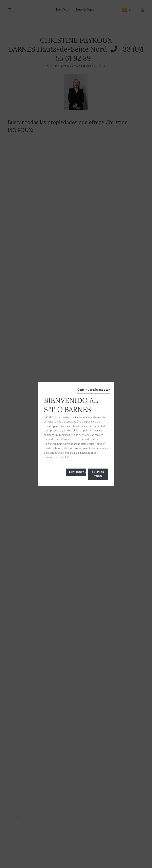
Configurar (77, 472)
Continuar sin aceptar (94, 390)
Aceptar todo (98, 474)
